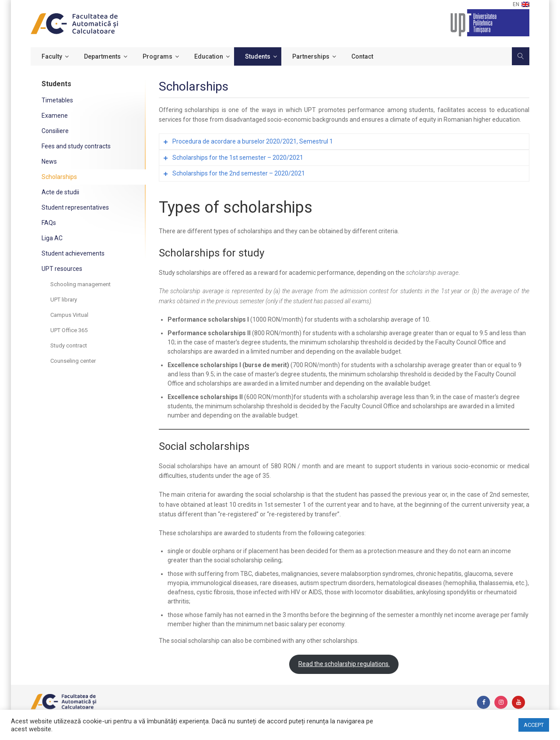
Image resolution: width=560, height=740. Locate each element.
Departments (102, 56)
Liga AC (52, 238)
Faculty (52, 56)
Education (209, 56)
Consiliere (55, 131)
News (49, 161)
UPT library (64, 300)
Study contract (69, 345)
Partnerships (311, 56)
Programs (157, 56)
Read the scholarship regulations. (344, 664)
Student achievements (73, 253)
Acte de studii (60, 192)
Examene (55, 116)
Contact (362, 56)
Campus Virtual (69, 315)
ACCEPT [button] (534, 725)
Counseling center (73, 361)
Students (258, 56)
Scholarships (59, 177)
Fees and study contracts (76, 146)
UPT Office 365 (69, 330)
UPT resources (62, 269)
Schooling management (80, 284)
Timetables (57, 100)
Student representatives (75, 207)
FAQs (49, 223)
